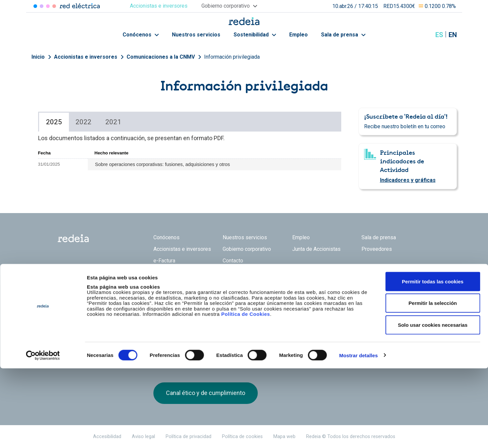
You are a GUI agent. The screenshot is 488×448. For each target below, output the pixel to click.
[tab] (54, 122)
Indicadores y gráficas (408, 180)
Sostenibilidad (255, 35)
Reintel (221, 296)
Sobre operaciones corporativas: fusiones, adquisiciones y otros (163, 164)
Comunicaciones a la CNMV (161, 57)
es (439, 35)
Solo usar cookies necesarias (433, 404)
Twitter (368, 300)
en (453, 35)
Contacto (233, 261)
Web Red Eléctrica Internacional (258, 296)
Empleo (298, 35)
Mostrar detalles (359, 435)
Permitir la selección (433, 383)
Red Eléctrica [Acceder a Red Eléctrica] (35, 6)
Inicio (38, 57)
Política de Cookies (246, 394)
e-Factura (164, 261)
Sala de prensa (343, 35)
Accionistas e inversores (86, 57)
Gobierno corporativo (247, 249)
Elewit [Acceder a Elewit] (54, 6)
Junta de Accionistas (316, 249)
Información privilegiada (232, 57)
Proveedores (377, 249)
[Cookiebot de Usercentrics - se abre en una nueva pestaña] (43, 435)
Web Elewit (296, 296)
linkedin (381, 300)
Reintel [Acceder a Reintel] (48, 6)
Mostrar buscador (423, 35)
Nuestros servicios (196, 35)
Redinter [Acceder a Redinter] (42, 6)
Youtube (395, 300)
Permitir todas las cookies (433, 361)
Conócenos (141, 35)
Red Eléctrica (175, 296)
